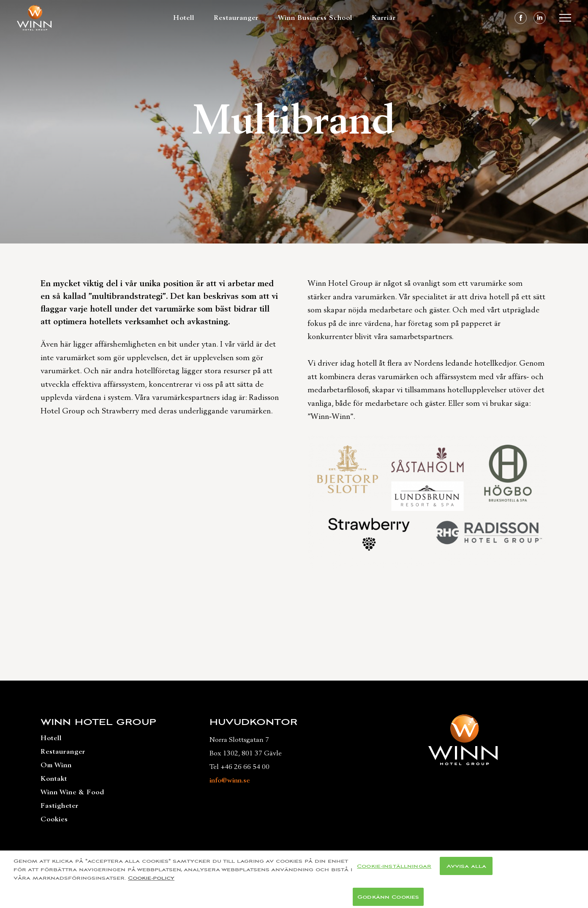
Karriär (384, 18)
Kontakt (54, 779)
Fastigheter (60, 806)
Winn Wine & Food (72, 792)
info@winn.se (230, 780)
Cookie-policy (151, 881)
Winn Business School (315, 18)
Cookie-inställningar (394, 869)
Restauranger (236, 18)
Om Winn (56, 765)
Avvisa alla (467, 869)
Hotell (184, 18)
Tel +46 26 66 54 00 (240, 767)
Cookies (54, 819)
